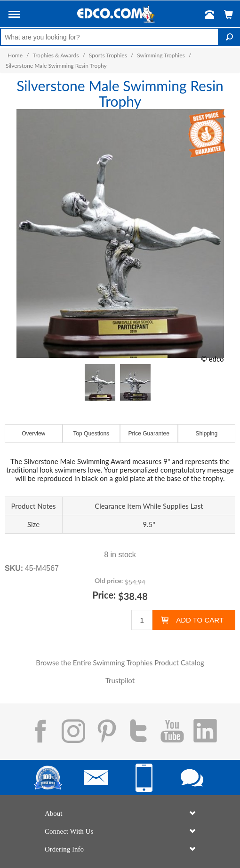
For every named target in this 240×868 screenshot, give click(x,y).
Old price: (109, 580)
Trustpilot (120, 680)
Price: (104, 595)
